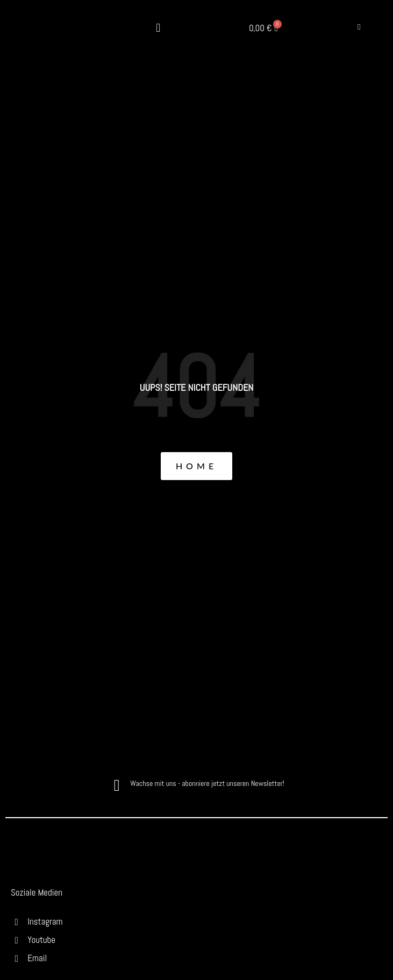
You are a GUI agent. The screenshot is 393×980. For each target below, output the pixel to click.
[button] (158, 28)
